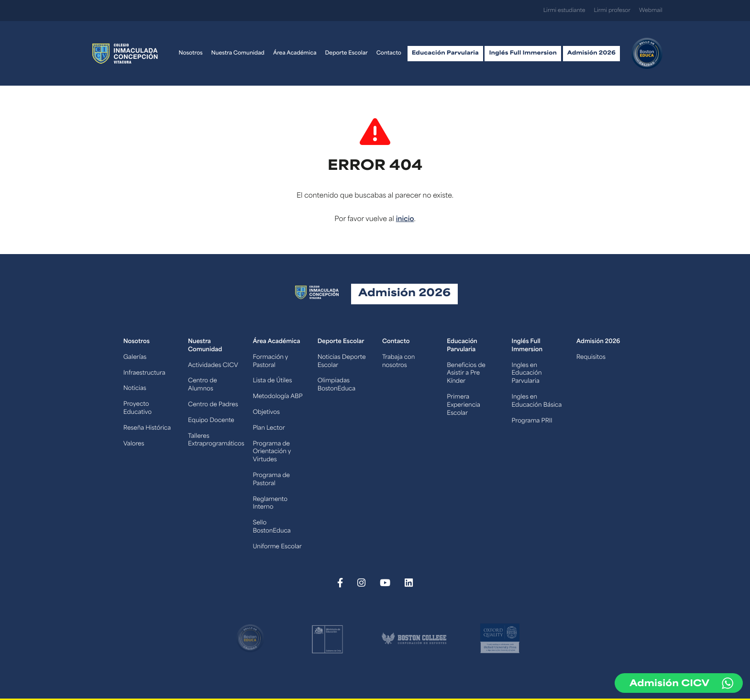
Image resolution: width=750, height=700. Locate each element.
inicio (405, 219)
